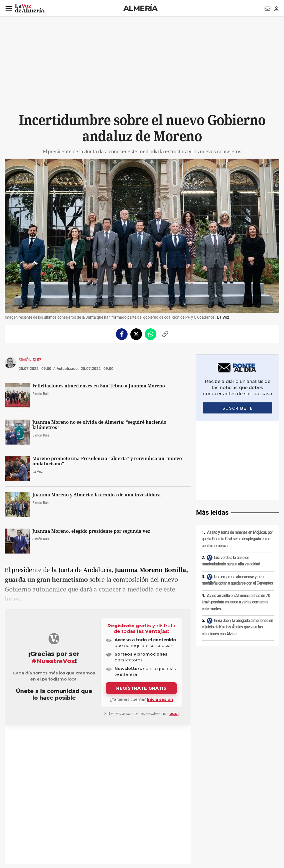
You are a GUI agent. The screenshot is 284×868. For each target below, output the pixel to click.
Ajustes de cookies (89, 830)
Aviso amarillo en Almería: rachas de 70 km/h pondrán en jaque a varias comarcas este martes (236, 523)
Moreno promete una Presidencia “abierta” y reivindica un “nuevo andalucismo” (107, 461)
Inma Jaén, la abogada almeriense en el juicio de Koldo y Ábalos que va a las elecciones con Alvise (237, 548)
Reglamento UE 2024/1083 (28, 830)
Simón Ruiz (30, 360)
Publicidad (225, 821)
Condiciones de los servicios (121, 821)
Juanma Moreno (25, 738)
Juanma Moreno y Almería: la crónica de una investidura (97, 495)
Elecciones (79, 738)
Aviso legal (16, 821)
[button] (9, 8)
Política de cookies (80, 821)
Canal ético (61, 830)
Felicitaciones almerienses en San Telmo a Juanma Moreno (99, 386)
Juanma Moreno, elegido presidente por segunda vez (91, 531)
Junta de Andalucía (55, 738)
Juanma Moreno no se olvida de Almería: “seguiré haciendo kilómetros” (99, 425)
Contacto (205, 821)
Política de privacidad (45, 821)
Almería (140, 8)
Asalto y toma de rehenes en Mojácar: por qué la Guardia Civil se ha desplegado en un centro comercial (237, 460)
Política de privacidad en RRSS (170, 821)
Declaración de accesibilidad (129, 830)
